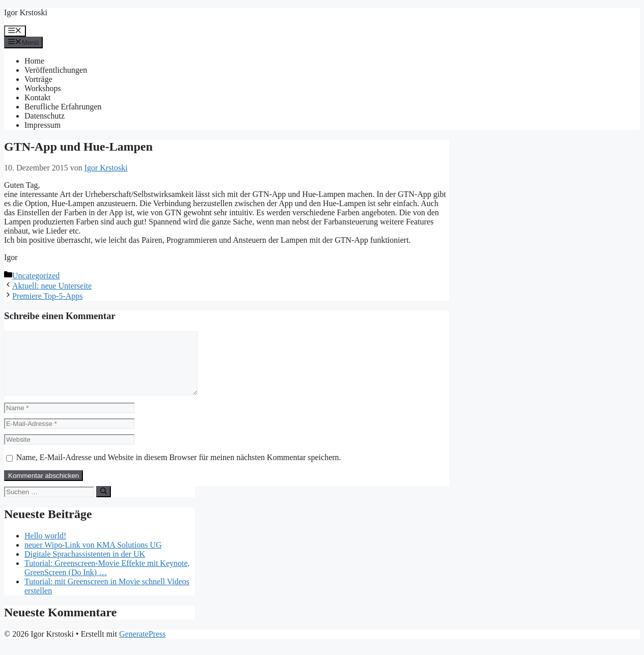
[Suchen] (104, 504)
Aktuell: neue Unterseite (52, 286)
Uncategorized (36, 276)
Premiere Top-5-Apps (48, 296)
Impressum (42, 125)
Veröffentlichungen (56, 70)
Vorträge (38, 79)
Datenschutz (45, 116)
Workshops (43, 88)
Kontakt (38, 97)
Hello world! (45, 548)
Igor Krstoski (26, 12)
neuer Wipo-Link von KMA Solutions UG (93, 557)
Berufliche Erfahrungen (63, 107)
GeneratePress (142, 646)
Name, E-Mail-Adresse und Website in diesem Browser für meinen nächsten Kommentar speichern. (179, 469)
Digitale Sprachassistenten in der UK (85, 566)
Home (34, 61)
